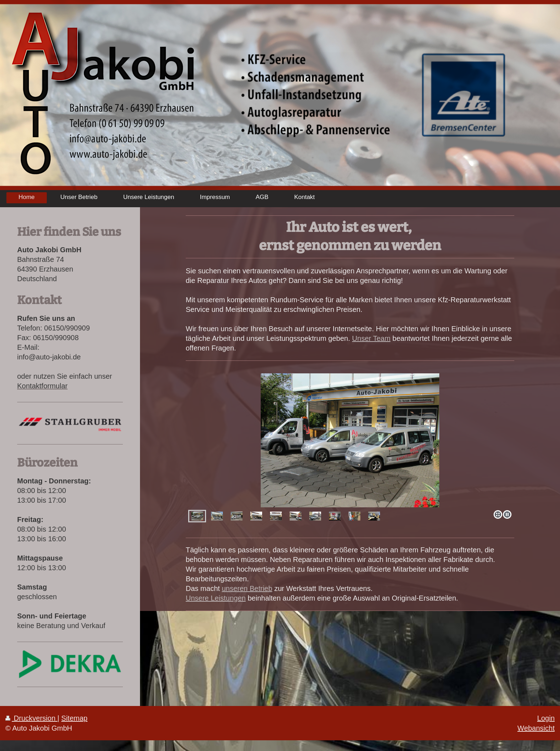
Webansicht (536, 728)
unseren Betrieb (247, 588)
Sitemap (74, 718)
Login (546, 718)
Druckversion (31, 718)
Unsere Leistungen (216, 598)
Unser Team (371, 338)
